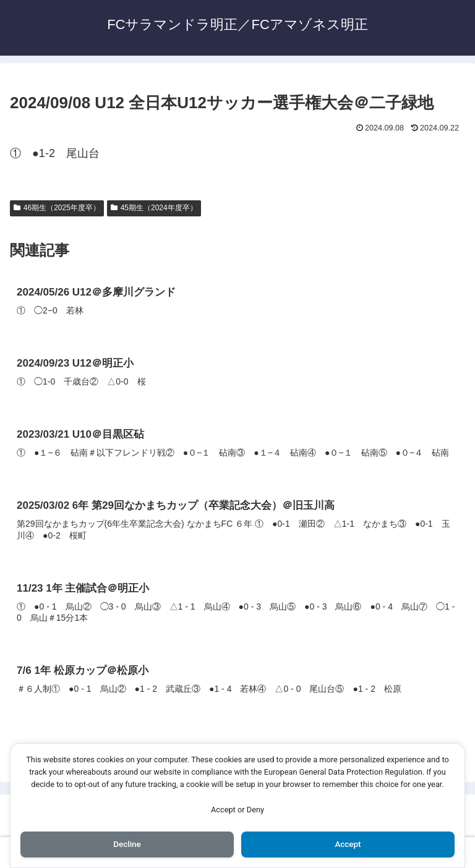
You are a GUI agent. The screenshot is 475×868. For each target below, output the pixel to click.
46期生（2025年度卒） (57, 208)
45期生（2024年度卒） (154, 208)
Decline (127, 844)
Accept (348, 844)
